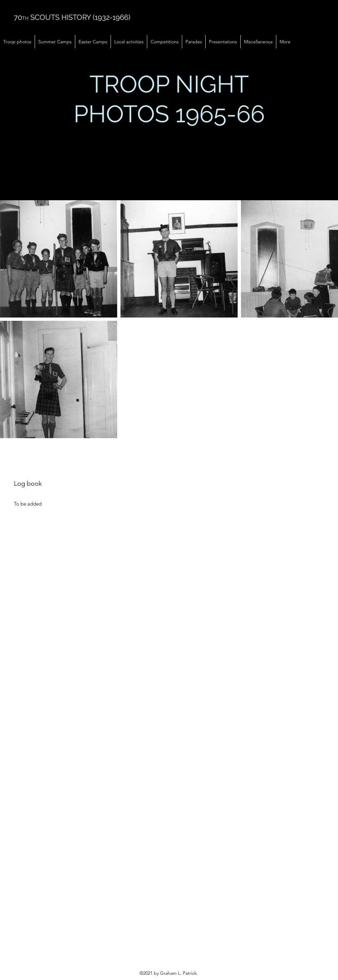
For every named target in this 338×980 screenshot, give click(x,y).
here (159, 151)
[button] (17, 42)
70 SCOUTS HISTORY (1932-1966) (72, 17)
